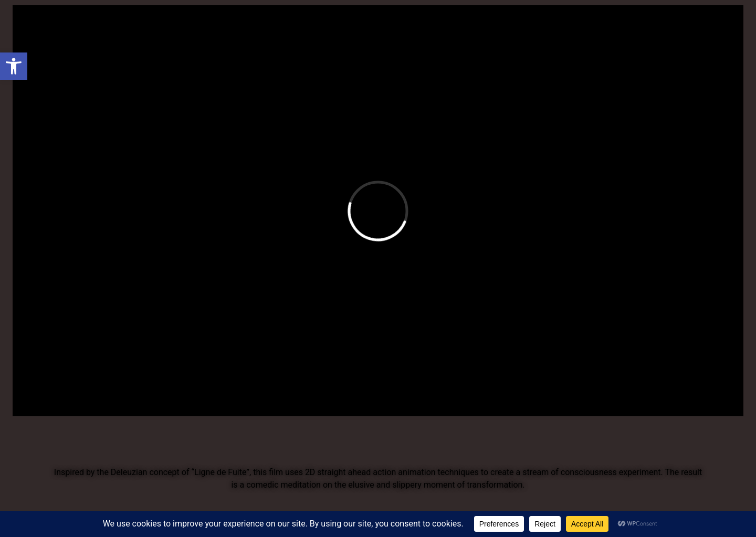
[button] (14, 66)
